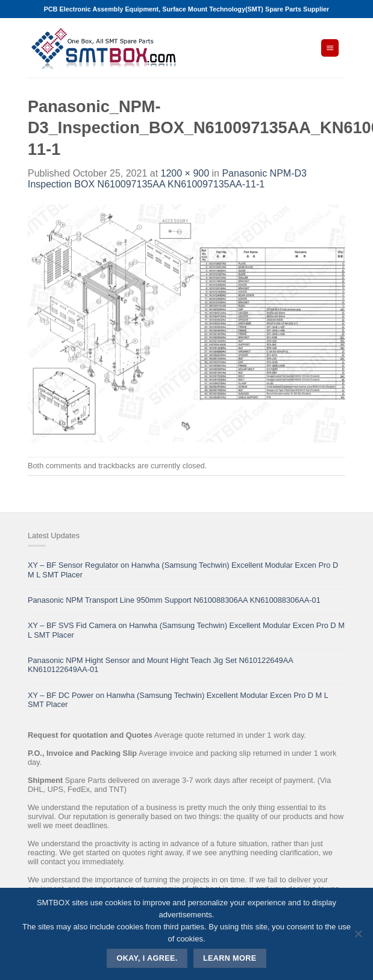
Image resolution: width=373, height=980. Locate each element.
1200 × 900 (185, 173)
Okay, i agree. (147, 958)
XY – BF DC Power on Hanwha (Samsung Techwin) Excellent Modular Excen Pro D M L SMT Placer (178, 700)
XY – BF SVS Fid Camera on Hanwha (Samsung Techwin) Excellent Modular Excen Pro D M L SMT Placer (186, 630)
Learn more (230, 958)
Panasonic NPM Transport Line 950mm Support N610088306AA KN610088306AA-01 (174, 600)
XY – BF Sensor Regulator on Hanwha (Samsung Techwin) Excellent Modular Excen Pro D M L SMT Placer (183, 570)
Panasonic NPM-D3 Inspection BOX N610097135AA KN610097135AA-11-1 (167, 179)
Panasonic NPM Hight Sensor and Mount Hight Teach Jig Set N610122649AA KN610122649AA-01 (160, 665)
